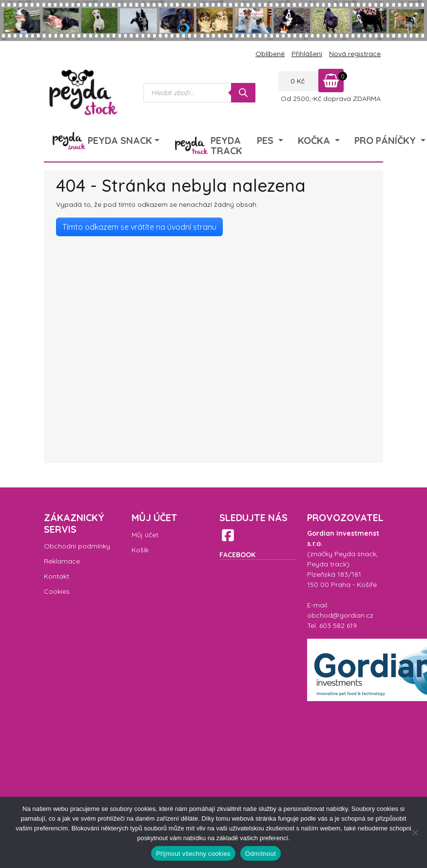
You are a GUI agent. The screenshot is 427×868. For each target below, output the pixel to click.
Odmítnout (261, 854)
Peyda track (327, 564)
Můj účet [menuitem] (145, 535)
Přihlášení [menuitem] (307, 54)
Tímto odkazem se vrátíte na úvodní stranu (139, 227)
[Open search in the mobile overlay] (199, 93)
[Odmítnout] (415, 832)
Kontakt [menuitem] (57, 576)
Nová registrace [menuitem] (355, 54)
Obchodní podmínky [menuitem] (77, 546)
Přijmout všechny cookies (193, 854)
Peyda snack (355, 554)
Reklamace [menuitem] (62, 561)
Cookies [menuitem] (57, 591)
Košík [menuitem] (140, 550)
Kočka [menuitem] (315, 140)
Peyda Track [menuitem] (226, 145)
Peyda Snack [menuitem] (120, 140)
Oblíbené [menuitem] (270, 54)
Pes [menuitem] (266, 140)
